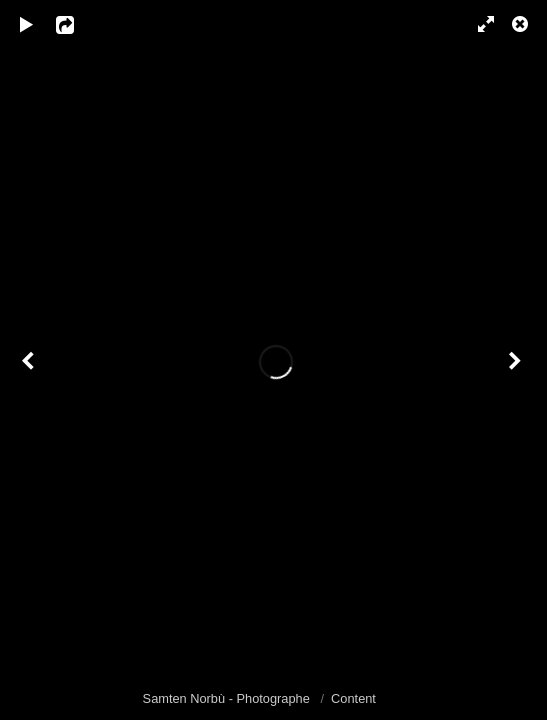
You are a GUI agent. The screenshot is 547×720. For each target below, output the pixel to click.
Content (353, 698)
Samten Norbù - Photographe (228, 698)
